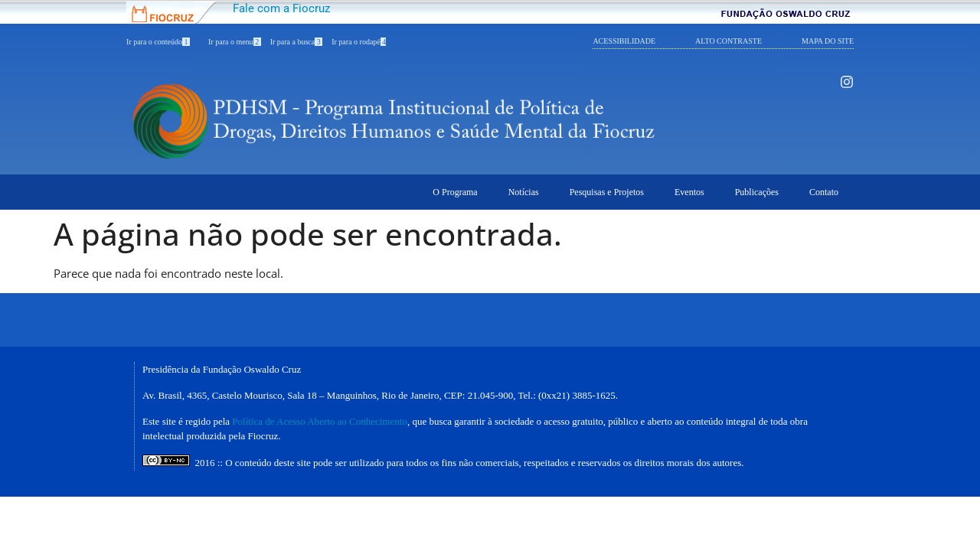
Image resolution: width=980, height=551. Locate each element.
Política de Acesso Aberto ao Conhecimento (320, 421)
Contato (824, 192)
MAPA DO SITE (828, 41)
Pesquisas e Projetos (607, 192)
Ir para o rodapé (359, 42)
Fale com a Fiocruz (281, 8)
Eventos (689, 192)
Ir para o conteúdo (158, 42)
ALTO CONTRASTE (728, 41)
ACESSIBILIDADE (624, 41)
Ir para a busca (297, 42)
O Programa (455, 192)
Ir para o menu (235, 42)
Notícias (524, 192)
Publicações (757, 192)
